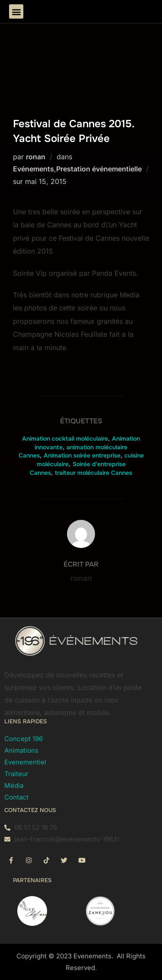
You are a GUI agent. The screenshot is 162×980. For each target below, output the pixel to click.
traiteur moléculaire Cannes (94, 473)
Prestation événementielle (99, 169)
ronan (36, 157)
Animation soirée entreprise (82, 455)
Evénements (33, 169)
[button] (16, 11)
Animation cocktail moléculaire (65, 438)
